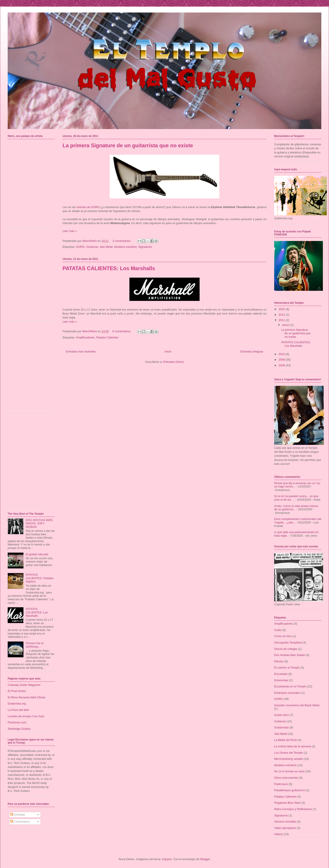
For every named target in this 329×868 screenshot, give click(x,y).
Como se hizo (283, 636)
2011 (282, 320)
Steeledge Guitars (19, 729)
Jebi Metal (106, 247)
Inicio (168, 351)
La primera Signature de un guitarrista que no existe (128, 145)
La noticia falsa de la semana (293, 746)
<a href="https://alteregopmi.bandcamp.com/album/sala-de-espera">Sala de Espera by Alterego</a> (32, 461)
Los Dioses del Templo (289, 753)
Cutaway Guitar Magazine (24, 685)
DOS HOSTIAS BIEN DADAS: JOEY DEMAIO (39, 523)
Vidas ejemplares (285, 828)
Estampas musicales (287, 693)
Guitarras (92, 247)
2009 (282, 360)
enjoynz (167, 859)
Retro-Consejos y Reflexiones (293, 809)
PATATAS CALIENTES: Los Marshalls (109, 268)
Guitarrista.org (17, 704)
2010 (282, 354)
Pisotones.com (17, 722)
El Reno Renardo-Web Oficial (26, 697)
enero (286, 325)
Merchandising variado (289, 759)
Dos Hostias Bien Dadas (290, 655)
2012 (282, 315)
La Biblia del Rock (286, 740)
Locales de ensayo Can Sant (26, 716)
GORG (80, 247)
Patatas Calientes (107, 337)
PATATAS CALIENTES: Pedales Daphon (39, 578)
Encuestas (281, 674)
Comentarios (20, 822)
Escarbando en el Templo (290, 686)
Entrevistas (281, 680)
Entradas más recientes (81, 351)
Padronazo (281, 784)
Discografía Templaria (288, 642)
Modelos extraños (126, 247)
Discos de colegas (286, 649)
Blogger (205, 859)
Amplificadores (85, 337)
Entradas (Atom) (174, 362)
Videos (279, 834)
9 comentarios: (122, 331)
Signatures (145, 247)
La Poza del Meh (18, 710)
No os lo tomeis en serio (289, 771)
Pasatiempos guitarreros (290, 790)
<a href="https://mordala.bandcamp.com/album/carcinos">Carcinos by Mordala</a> (32, 183)
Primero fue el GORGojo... (35, 645)
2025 (282, 309)
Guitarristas (281, 727)
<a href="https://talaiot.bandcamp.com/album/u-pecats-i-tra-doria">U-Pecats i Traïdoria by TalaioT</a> (32, 276)
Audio (278, 630)
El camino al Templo (287, 668)
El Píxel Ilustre (17, 691)
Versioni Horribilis (285, 822)
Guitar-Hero (282, 715)
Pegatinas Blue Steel (287, 803)
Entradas (18, 815)
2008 (282, 365)
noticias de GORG (88, 207)
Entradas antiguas (252, 351)
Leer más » (70, 231)
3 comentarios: (122, 241)
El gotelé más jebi (37, 554)
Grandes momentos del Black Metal (297, 705)
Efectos (279, 661)
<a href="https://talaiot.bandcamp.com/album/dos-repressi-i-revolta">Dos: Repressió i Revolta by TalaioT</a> (32, 369)
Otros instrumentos (286, 778)
